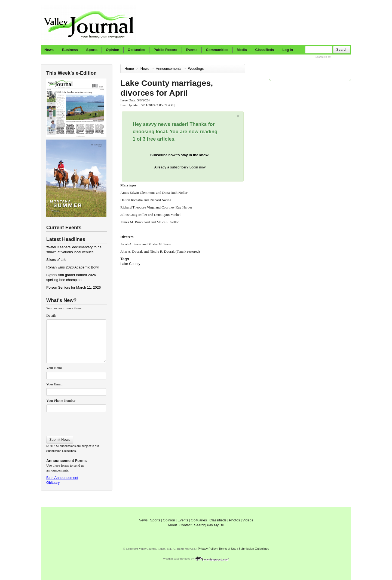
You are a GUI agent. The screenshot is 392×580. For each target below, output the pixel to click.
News (49, 50)
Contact (186, 525)
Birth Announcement (62, 478)
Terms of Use (227, 549)
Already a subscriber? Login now (180, 167)
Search (342, 49)
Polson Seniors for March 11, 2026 (73, 287)
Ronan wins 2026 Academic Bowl (72, 267)
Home (129, 69)
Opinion (113, 50)
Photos (234, 520)
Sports (92, 50)
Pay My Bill (216, 525)
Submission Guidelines (61, 451)
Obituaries (136, 50)
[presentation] (76, 422)
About (172, 525)
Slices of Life (56, 260)
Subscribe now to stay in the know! (180, 155)
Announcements (169, 69)
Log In (288, 50)
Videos (248, 520)
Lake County (130, 264)
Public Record (165, 50)
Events (192, 50)
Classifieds (265, 50)
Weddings (196, 69)
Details (51, 315)
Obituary (53, 483)
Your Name (54, 368)
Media (242, 50)
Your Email (54, 384)
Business (70, 50)
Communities (217, 50)
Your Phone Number (61, 401)
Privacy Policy (207, 549)
